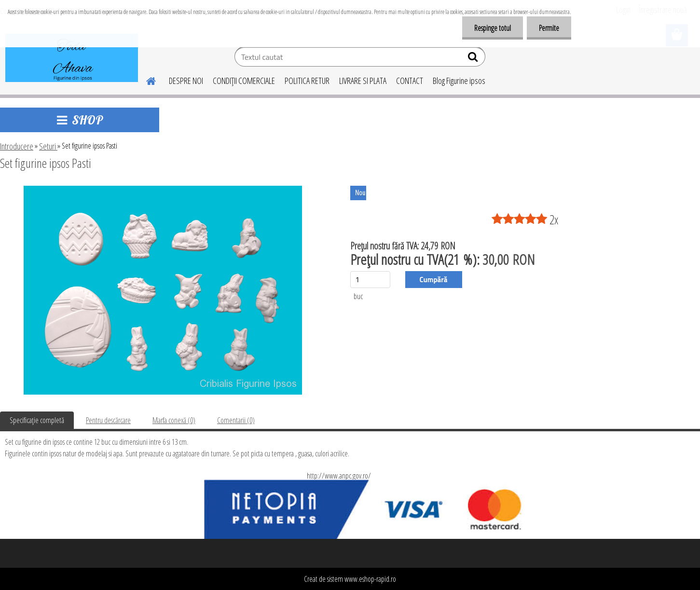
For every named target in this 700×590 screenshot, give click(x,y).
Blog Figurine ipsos (459, 81)
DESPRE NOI (186, 81)
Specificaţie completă (37, 420)
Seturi (48, 146)
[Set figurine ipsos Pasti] (163, 190)
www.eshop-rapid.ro (370, 579)
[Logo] (72, 58)
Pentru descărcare (108, 420)
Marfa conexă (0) (174, 420)
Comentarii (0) (236, 420)
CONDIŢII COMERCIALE (244, 81)
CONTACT (410, 81)
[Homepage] (146, 80)
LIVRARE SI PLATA (363, 81)
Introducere (17, 146)
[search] (474, 59)
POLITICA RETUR (307, 81)
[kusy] (370, 280)
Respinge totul (493, 28)
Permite (549, 28)
